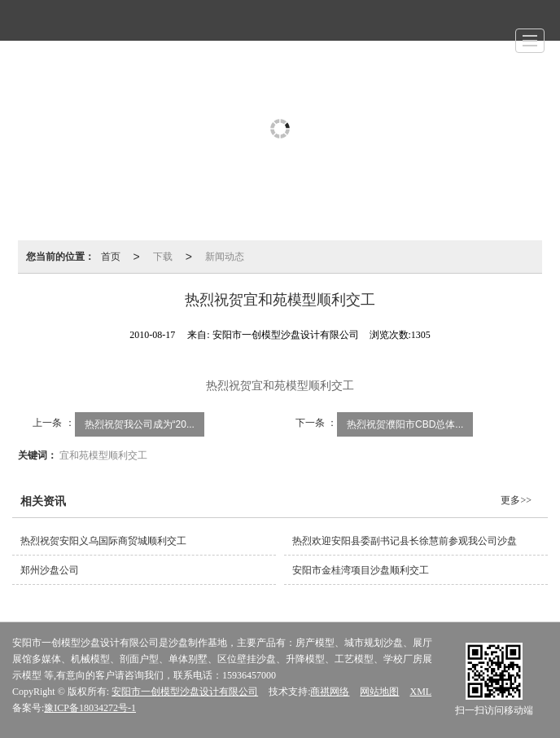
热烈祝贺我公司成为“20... (140, 424)
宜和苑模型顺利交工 (103, 455)
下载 (163, 257)
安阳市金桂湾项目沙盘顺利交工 (361, 570)
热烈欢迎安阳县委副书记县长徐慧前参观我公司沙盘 (405, 541)
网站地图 (379, 692)
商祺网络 (330, 692)
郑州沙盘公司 (50, 570)
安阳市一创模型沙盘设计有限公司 (185, 692)
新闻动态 (225, 257)
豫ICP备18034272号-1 (90, 708)
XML (420, 692)
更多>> (516, 500)
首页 (111, 257)
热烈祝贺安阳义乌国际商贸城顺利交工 (103, 541)
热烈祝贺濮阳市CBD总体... (405, 424)
